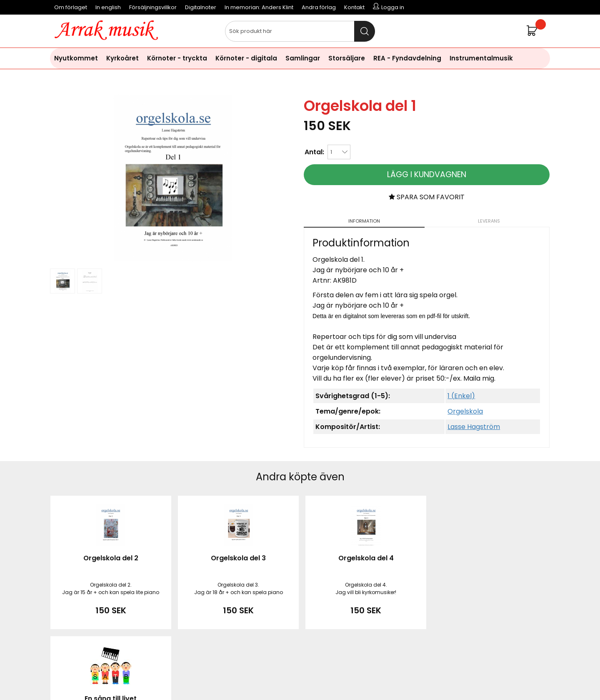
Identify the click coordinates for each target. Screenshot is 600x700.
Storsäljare (347, 58)
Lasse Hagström (474, 427)
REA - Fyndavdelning (407, 58)
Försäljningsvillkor (153, 7)
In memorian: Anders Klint (259, 7)
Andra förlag (319, 7)
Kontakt (354, 7)
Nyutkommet (76, 58)
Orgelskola (465, 411)
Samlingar (303, 58)
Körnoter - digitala (246, 58)
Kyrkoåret (122, 58)
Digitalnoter (201, 7)
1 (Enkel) (461, 396)
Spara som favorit (427, 197)
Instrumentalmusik (481, 58)
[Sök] (300, 31)
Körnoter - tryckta (177, 58)
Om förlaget (71, 7)
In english (108, 7)
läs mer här (368, 671)
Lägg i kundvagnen (427, 174)
